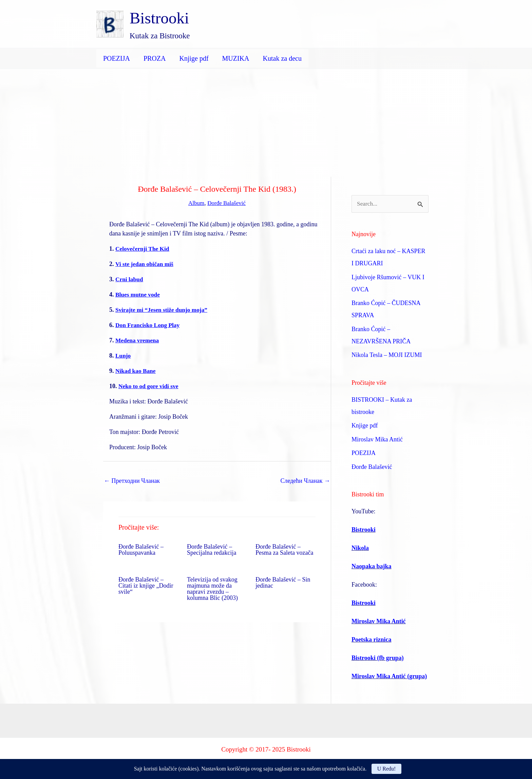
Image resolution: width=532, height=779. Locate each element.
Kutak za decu (282, 58)
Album (195, 203)
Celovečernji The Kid (143, 248)
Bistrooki (159, 18)
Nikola (360, 548)
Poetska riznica (371, 640)
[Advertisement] (266, 120)
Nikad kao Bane (136, 370)
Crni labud (130, 279)
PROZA (155, 58)
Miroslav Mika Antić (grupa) (389, 677)
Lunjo (123, 355)
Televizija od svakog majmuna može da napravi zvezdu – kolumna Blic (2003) (212, 588)
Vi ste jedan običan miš (145, 264)
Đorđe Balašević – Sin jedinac (283, 582)
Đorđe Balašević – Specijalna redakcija (212, 549)
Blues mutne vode (138, 294)
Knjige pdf (194, 58)
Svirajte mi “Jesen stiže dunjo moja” (163, 309)
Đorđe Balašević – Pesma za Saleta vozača (284, 549)
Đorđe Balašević (227, 203)
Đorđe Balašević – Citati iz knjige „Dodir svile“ (146, 585)
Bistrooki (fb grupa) (378, 658)
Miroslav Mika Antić (377, 440)
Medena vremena (138, 340)
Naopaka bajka (372, 567)
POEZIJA (117, 58)
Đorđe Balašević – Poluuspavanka (141, 549)
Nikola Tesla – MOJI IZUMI (387, 355)
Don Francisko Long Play (149, 325)
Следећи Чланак (305, 480)
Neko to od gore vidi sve (149, 386)
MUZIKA (236, 58)
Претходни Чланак (132, 480)
